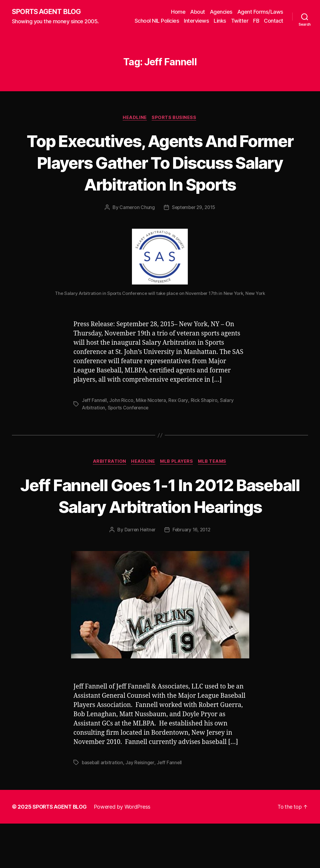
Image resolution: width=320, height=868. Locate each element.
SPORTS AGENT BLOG (48, 12)
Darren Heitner (139, 574)
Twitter (240, 21)
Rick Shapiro (205, 423)
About (198, 12)
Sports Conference (129, 430)
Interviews (196, 21)
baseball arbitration (103, 807)
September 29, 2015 (194, 230)
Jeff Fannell (95, 423)
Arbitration (108, 484)
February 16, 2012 (192, 574)
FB (256, 21)
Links (220, 21)
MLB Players (177, 484)
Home (178, 12)
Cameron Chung (136, 230)
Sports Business (175, 118)
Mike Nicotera (152, 423)
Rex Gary (179, 423)
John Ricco (122, 423)
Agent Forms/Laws (260, 12)
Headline (135, 118)
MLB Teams (214, 484)
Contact (274, 21)
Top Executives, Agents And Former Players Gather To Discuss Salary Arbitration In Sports (160, 174)
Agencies (221, 12)
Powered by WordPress (125, 851)
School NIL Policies (157, 21)
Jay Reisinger (141, 807)
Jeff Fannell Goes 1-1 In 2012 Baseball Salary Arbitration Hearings (160, 529)
